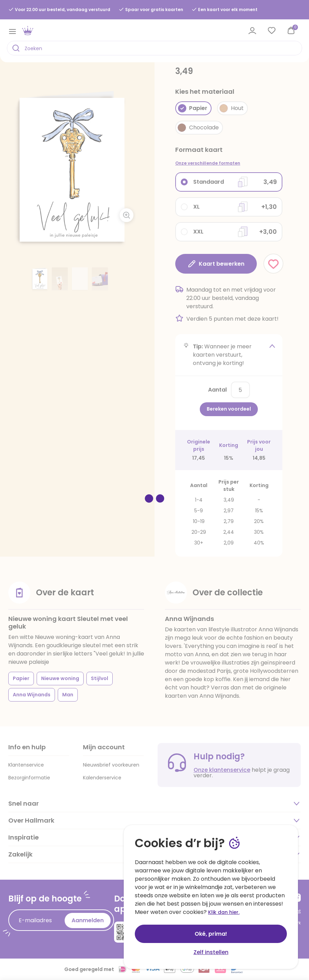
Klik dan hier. (224, 912)
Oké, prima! (211, 934)
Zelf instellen (211, 952)
